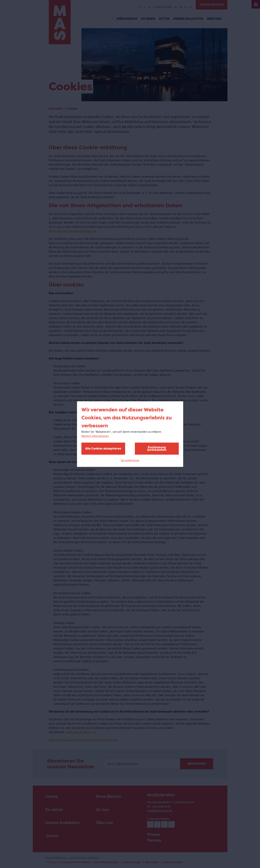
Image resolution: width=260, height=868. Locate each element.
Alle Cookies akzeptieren (103, 449)
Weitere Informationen (95, 436)
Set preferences (130, 460)
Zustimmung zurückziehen (157, 449)
